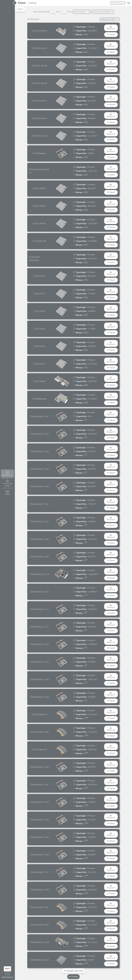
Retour (19, 9)
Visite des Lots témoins (7, 483)
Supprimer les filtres (109, 19)
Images (7, 493)
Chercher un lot (118, 3)
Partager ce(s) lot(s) (73, 971)
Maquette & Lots (7, 473)
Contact (73, 977)
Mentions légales (7, 977)
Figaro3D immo (7, 974)
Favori (111, 35)
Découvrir (111, 28)
